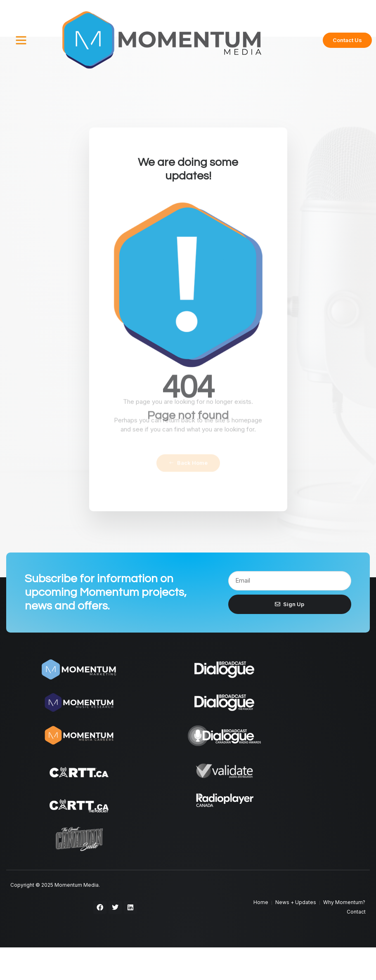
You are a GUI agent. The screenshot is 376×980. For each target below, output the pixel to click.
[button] (21, 40)
